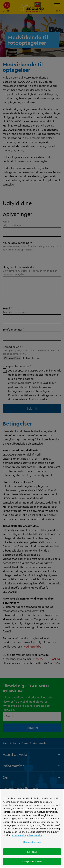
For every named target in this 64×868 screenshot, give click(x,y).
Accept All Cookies (32, 861)
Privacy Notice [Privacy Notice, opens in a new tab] (35, 835)
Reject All (32, 852)
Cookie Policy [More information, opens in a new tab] (19, 835)
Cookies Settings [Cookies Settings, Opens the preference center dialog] (32, 842)
